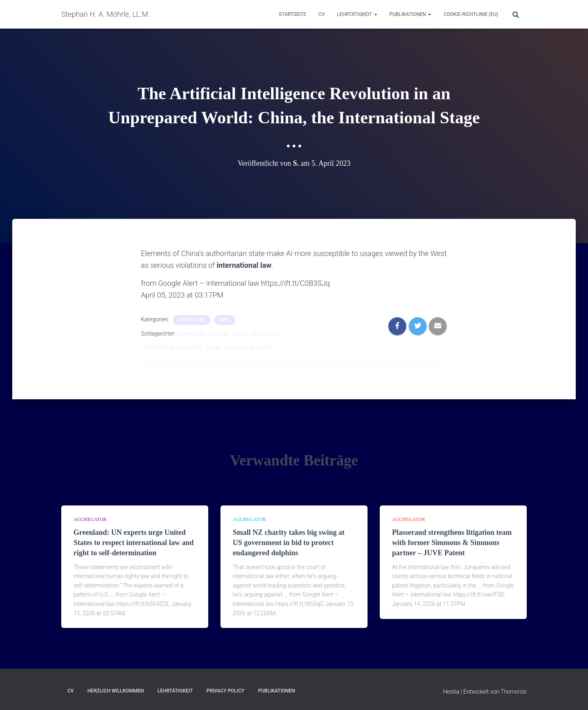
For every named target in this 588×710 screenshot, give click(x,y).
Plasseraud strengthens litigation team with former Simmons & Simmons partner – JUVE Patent (452, 543)
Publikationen (411, 14)
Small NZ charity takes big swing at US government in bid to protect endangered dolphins (289, 543)
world (265, 347)
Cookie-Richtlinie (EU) (471, 14)
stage (214, 347)
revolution (190, 347)
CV (322, 14)
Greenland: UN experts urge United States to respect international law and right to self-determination (134, 543)
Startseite (293, 14)
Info (225, 320)
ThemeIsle (514, 692)
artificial (219, 334)
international (158, 347)
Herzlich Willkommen (116, 691)
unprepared (239, 347)
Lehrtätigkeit (357, 14)
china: (241, 334)
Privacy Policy (226, 691)
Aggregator (191, 334)
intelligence (266, 334)
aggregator (192, 320)
